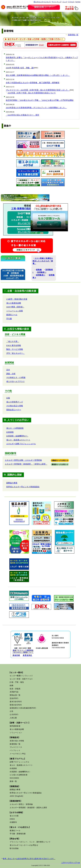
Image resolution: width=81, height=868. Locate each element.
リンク (65, 2)
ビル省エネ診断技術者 (19, 775)
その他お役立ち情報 (15, 406)
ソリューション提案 (15, 311)
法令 (8, 370)
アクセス (71, 2)
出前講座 (10, 432)
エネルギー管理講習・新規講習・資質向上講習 (28, 808)
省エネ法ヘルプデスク (15, 381)
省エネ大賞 (14, 816)
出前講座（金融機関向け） (17, 436)
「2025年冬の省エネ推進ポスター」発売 (22, 115)
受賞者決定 (19, 519)
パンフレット (15, 750)
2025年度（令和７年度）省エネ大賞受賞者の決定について (32, 93)
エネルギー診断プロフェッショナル (21, 444)
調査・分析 (11, 374)
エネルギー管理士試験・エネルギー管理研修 (23, 460)
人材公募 (13, 718)
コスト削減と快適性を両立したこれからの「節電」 (43, 261)
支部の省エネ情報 (17, 741)
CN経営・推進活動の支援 (17, 299)
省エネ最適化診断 (14, 303)
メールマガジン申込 (18, 754)
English (78, 2)
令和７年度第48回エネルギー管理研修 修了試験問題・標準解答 (33, 83)
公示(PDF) (14, 714)
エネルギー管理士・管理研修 (21, 804)
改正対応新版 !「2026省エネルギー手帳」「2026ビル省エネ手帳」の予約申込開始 (40, 100)
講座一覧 (13, 781)
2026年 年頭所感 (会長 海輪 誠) (20, 68)
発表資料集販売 (19, 521)
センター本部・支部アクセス (21, 679)
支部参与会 (14, 692)
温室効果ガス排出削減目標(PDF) (23, 708)
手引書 (9, 319)
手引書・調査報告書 (18, 834)
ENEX (12, 819)
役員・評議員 (15, 689)
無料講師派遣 (15, 726)
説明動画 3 (41, 275)
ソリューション (16, 732)
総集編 (39, 270)
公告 (11, 711)
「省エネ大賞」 (13, 341)
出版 (8, 398)
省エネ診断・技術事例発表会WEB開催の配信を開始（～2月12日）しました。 (38, 75)
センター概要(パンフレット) (21, 676)
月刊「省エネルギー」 (15, 353)
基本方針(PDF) (16, 702)
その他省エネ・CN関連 (16, 377)
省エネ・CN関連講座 (15, 428)
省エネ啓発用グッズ (15, 402)
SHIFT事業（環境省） (15, 307)
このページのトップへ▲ (71, 863)
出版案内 (13, 822)
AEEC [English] (16, 796)
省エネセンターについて (42, 2)
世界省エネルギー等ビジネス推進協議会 (23, 487)
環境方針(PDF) (16, 705)
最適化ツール (12, 315)
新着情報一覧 (73, 35)
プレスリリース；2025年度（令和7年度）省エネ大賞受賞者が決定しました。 (38, 90)
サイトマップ (57, 2)
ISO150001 (14, 778)
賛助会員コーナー (14, 410)
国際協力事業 (12, 483)
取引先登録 (14, 848)
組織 (11, 685)
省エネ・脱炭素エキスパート (18, 440)
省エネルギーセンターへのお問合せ (24, 845)
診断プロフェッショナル (19, 762)
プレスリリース (16, 747)
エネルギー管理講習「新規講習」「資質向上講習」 (26, 464)
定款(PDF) (14, 698)
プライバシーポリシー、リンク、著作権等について (30, 842)
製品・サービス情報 (15, 349)
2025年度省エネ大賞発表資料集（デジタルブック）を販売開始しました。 (36, 108)
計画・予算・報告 (17, 682)
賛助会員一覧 (15, 695)
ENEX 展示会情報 (14, 345)
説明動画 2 (42, 272)
